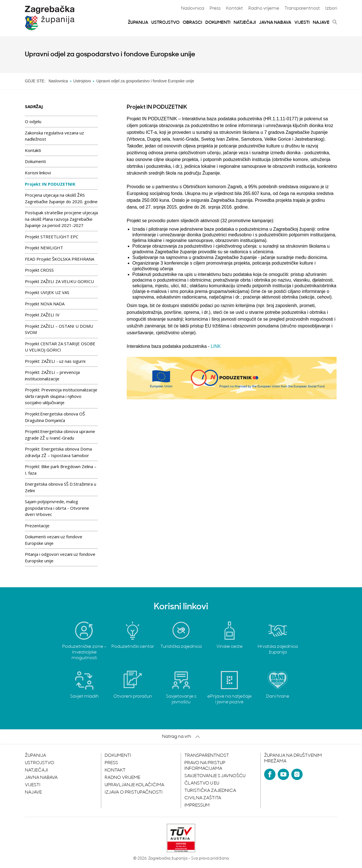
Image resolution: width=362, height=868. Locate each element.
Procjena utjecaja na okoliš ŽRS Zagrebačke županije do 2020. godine (61, 198)
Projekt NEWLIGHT (44, 248)
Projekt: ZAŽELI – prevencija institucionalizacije (52, 375)
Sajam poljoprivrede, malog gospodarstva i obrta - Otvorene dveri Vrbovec (57, 508)
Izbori (331, 8)
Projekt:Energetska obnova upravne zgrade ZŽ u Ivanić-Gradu (60, 435)
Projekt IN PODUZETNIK (50, 184)
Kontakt (234, 8)
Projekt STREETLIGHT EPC (52, 237)
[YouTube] (283, 774)
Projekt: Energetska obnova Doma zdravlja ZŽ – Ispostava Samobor (58, 452)
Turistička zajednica (210, 791)
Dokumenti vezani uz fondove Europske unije (54, 540)
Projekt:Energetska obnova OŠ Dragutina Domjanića (55, 417)
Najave (321, 23)
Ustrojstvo (165, 23)
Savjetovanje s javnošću (215, 776)
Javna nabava (275, 23)
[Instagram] (297, 774)
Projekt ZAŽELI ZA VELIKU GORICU (59, 281)
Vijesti (302, 23)
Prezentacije (37, 526)
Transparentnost (302, 8)
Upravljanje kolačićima (134, 785)
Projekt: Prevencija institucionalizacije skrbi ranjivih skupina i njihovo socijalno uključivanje (61, 396)
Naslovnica (193, 8)
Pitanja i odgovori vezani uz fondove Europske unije (60, 557)
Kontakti (33, 150)
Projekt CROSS (39, 270)
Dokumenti (218, 23)
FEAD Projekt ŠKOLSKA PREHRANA (60, 259)
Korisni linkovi (38, 173)
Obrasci (192, 23)
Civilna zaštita (203, 798)
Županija (138, 23)
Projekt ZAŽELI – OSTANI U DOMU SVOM (59, 329)
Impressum (197, 805)
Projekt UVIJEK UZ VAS (47, 292)
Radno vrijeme (264, 8)
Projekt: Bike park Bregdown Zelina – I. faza (61, 470)
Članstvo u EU (202, 783)
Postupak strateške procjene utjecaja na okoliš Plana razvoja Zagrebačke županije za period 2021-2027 (61, 219)
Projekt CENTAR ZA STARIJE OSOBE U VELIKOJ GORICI (60, 347)
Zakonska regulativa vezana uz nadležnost (54, 136)
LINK (216, 346)
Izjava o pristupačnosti (134, 792)
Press (215, 8)
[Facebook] (270, 774)
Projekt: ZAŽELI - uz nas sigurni (55, 361)
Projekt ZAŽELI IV (42, 315)
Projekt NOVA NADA (45, 304)
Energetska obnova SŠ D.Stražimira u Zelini (61, 487)
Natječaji (245, 23)
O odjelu (33, 121)
